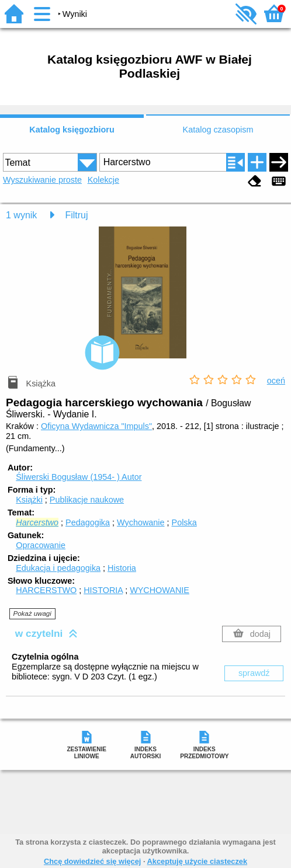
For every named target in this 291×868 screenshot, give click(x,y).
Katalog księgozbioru (72, 130)
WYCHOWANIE (160, 590)
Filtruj (76, 215)
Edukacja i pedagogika (58, 568)
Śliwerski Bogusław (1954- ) (79, 477)
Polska (184, 522)
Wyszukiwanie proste (42, 180)
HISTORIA (103, 590)
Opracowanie (41, 545)
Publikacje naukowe (87, 500)
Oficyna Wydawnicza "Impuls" (96, 426)
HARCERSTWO (46, 590)
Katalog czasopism (218, 130)
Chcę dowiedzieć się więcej (92, 861)
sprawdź (254, 673)
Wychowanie (141, 522)
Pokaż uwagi (32, 613)
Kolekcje (103, 180)
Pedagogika (88, 522)
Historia (122, 568)
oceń (276, 381)
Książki (29, 500)
